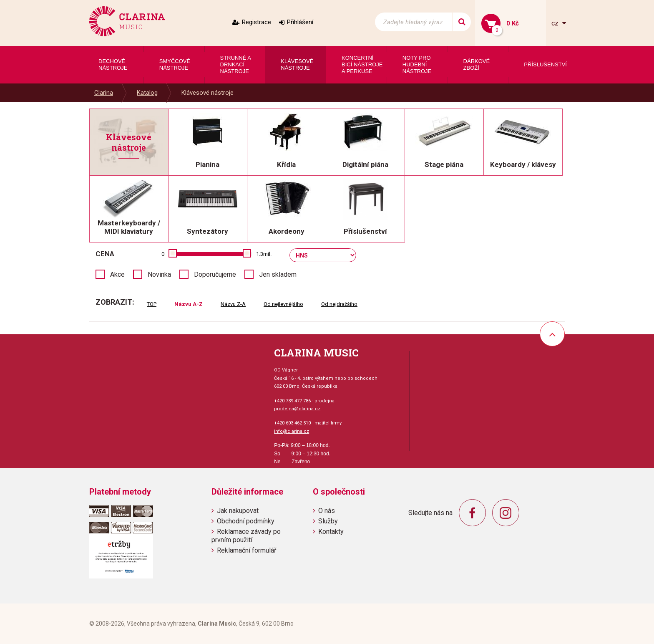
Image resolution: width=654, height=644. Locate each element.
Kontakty (331, 532)
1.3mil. (264, 254)
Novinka (159, 274)
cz (556, 23)
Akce (117, 274)
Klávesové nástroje (208, 93)
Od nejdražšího (339, 304)
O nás (327, 511)
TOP (152, 304)
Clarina (104, 93)
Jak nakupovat (238, 511)
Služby (328, 521)
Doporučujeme (215, 274)
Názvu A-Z (189, 304)
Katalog (147, 93)
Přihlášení (300, 22)
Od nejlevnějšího (283, 304)
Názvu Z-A (233, 304)
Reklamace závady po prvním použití (246, 535)
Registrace (257, 22)
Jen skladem (278, 274)
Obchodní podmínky (246, 521)
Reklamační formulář (247, 550)
